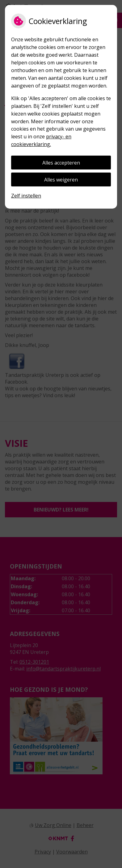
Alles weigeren (61, 180)
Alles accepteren (61, 163)
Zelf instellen (26, 196)
